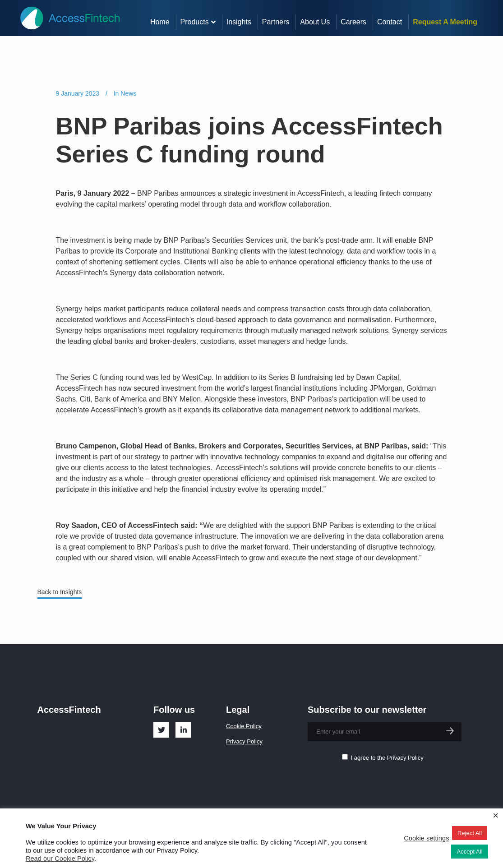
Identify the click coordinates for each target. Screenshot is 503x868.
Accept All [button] (469, 852)
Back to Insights (60, 592)
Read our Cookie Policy (60, 859)
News (128, 93)
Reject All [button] (470, 833)
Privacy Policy (244, 741)
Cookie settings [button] (426, 838)
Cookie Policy (244, 726)
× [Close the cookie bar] (496, 816)
